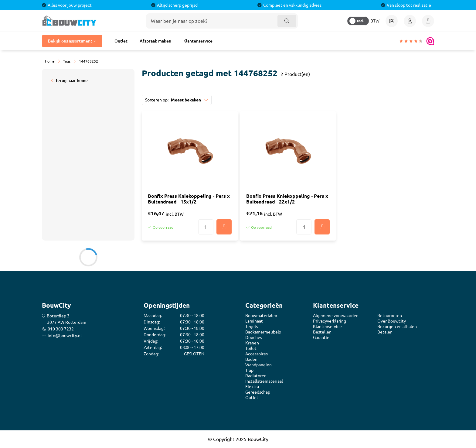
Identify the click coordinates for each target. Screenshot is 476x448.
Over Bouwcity (392, 321)
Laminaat (254, 321)
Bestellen (322, 332)
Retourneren (390, 316)
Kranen (252, 343)
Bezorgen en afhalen (397, 327)
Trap (249, 370)
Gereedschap (258, 392)
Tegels (252, 327)
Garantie (321, 337)
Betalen (385, 332)
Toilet (251, 348)
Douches (254, 337)
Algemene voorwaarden (336, 316)
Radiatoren (256, 376)
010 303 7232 (61, 329)
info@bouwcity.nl (65, 336)
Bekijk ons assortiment (70, 41)
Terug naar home (71, 80)
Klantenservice (198, 41)
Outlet (121, 41)
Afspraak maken (155, 41)
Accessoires (257, 354)
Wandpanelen (258, 365)
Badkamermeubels (263, 332)
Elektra (252, 387)
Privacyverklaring (330, 321)
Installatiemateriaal (264, 381)
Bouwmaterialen (261, 316)
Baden (251, 359)
